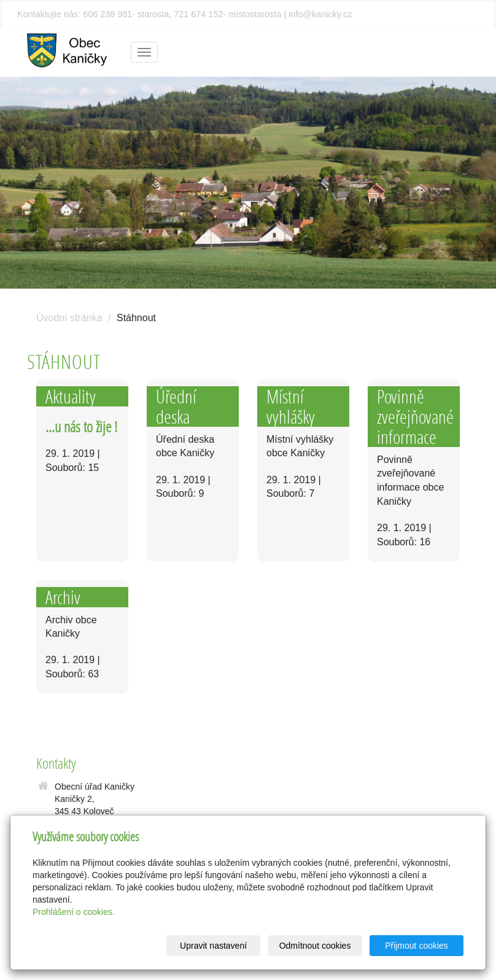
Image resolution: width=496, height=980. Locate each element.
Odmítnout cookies (315, 946)
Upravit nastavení (213, 946)
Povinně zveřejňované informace (415, 417)
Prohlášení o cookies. (74, 912)
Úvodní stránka (69, 318)
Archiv (63, 597)
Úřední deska (176, 406)
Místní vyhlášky (291, 406)
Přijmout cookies (417, 946)
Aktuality (71, 396)
